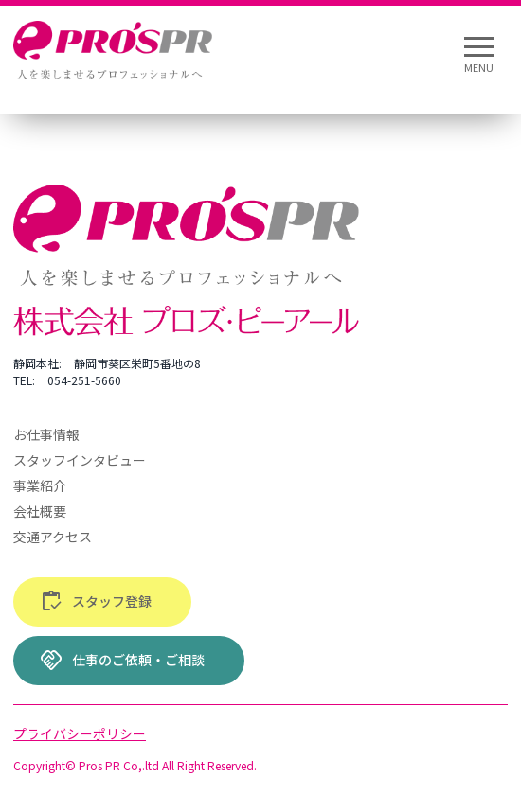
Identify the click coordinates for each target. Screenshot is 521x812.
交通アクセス (53, 537)
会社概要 (40, 511)
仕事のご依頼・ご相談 (122, 661)
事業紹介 (40, 485)
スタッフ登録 (96, 602)
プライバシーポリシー (80, 733)
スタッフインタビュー (80, 460)
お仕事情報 (46, 434)
